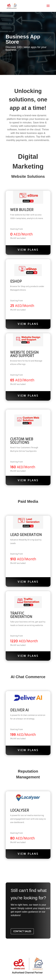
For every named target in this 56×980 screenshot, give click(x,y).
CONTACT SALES (22, 931)
